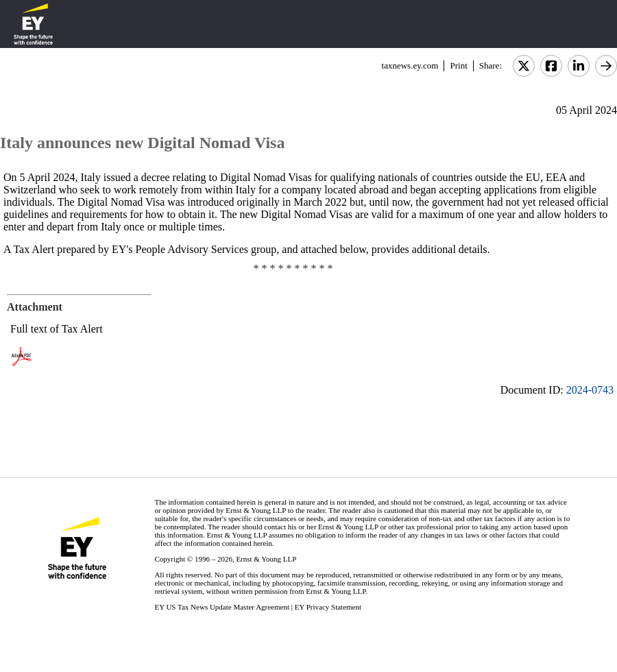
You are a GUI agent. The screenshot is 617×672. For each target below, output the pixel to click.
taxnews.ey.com (410, 65)
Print (458, 65)
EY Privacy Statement (328, 607)
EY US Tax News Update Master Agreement (222, 607)
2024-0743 (590, 390)
